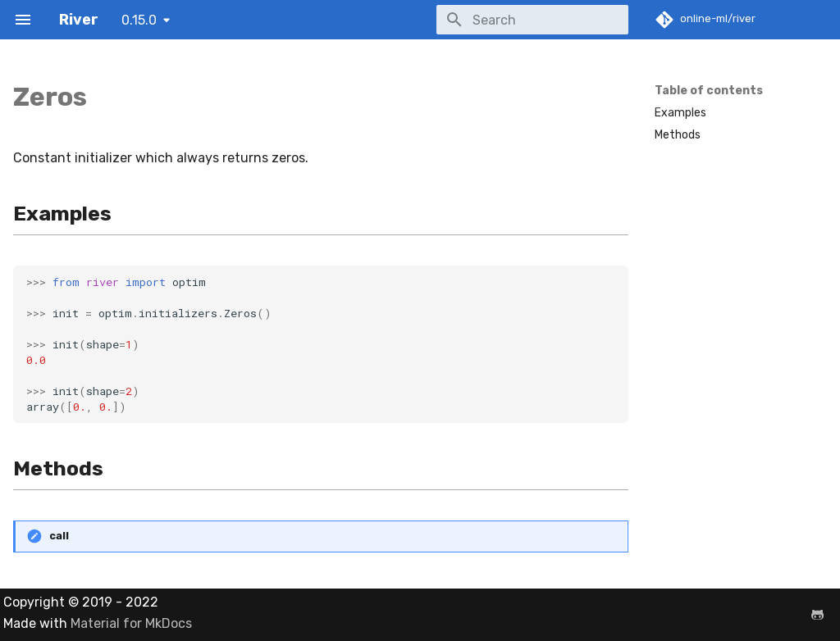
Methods (678, 135)
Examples (680, 113)
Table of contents (709, 91)
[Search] (532, 20)
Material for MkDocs (131, 623)
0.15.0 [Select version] (139, 20)
